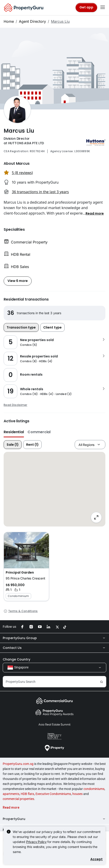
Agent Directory (32, 21)
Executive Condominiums (53, 794)
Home (9, 21)
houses (77, 794)
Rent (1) (32, 445)
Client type (52, 327)
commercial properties (18, 799)
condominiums (94, 789)
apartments (11, 794)
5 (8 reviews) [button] (22, 173)
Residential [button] (14, 432)
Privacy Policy (36, 842)
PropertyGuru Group (54, 638)
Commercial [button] (39, 432)
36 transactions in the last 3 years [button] (40, 192)
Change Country (16, 659)
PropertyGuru (54, 819)
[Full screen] (96, 517)
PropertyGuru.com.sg (18, 764)
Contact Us (54, 648)
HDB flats (27, 794)
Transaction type (21, 327)
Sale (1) (13, 445)
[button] (95, 213)
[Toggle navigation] (103, 8)
